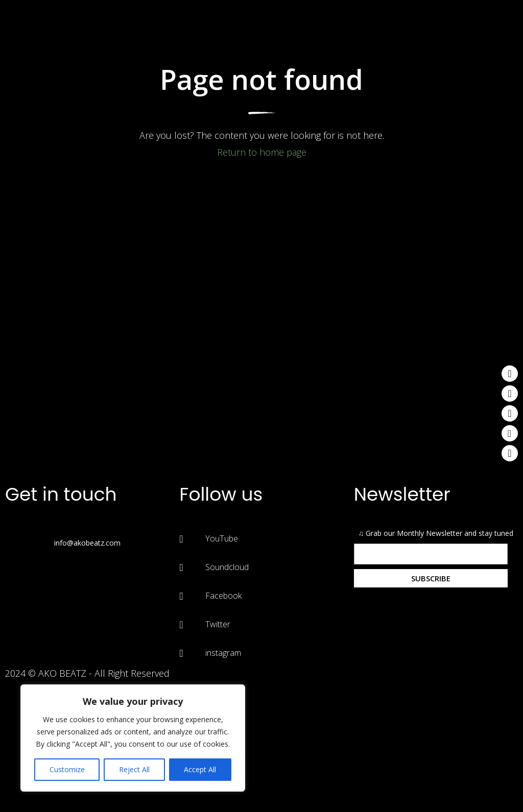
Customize (67, 769)
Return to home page (262, 152)
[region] (133, 738)
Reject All (134, 769)
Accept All (200, 769)
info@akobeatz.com (87, 543)
